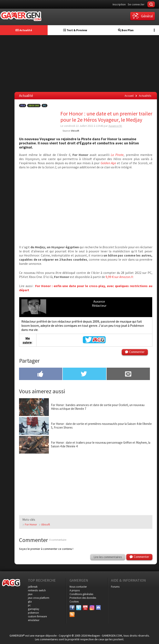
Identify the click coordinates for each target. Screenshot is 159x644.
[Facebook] (72, 608)
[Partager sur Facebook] (41, 374)
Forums (115, 587)
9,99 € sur (119, 277)
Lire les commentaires (108, 557)
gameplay (34, 609)
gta (30, 602)
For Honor (31, 524)
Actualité (24, 30)
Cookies (74, 602)
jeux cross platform (39, 598)
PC (45, 106)
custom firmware (37, 616)
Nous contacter (78, 587)
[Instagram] (92, 608)
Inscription (119, 4)
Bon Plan (126, 30)
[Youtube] (85, 608)
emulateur (34, 620)
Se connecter (136, 4)
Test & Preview (75, 30)
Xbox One (34, 106)
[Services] (72, 614)
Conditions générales (81, 594)
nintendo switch (37, 590)
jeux (30, 594)
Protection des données (83, 598)
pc (29, 605)
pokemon (33, 613)
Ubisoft (46, 524)
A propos (75, 590)
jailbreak (33, 587)
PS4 (23, 106)
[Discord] (99, 608)
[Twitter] (79, 608)
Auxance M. (115, 126)
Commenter (137, 352)
